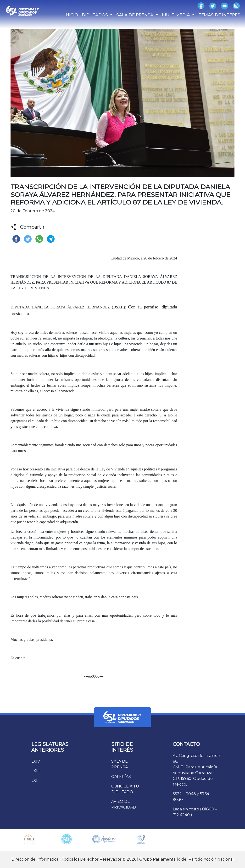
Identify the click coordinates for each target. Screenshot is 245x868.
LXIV (36, 761)
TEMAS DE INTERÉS (219, 15)
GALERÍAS (121, 777)
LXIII (36, 771)
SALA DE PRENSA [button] (135, 15)
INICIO (71, 15)
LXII (35, 780)
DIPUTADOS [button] (95, 15)
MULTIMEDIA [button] (177, 15)
